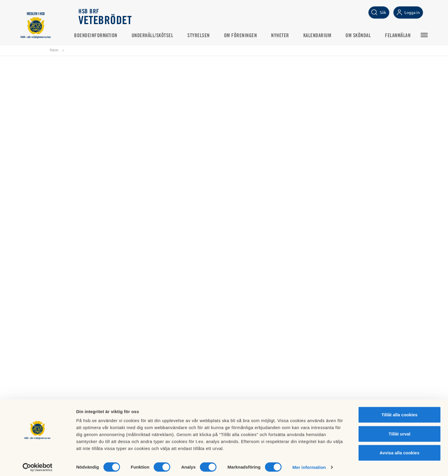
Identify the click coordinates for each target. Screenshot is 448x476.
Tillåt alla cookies (399, 412)
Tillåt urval (400, 431)
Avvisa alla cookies (399, 450)
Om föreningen (245, 35)
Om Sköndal (363, 35)
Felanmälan (402, 35)
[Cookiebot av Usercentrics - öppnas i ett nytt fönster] (38, 465)
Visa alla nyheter (224, 278)
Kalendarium (322, 35)
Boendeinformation (100, 35)
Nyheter (285, 35)
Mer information (309, 465)
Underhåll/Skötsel (157, 35)
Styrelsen (203, 35)
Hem (54, 50)
